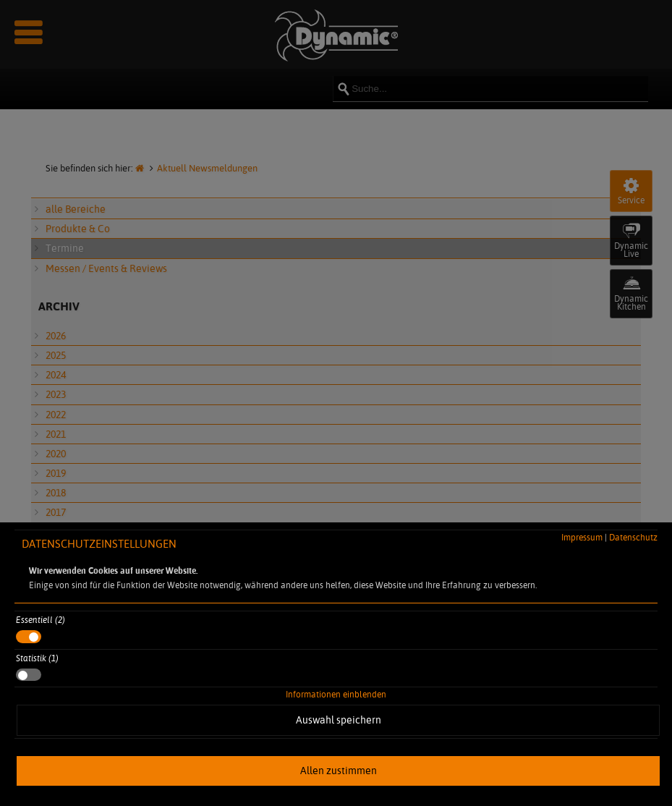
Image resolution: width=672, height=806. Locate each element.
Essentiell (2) (41, 620)
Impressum (582, 537)
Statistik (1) (37, 658)
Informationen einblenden (336, 694)
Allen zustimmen (339, 771)
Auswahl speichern (339, 720)
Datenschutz (633, 537)
